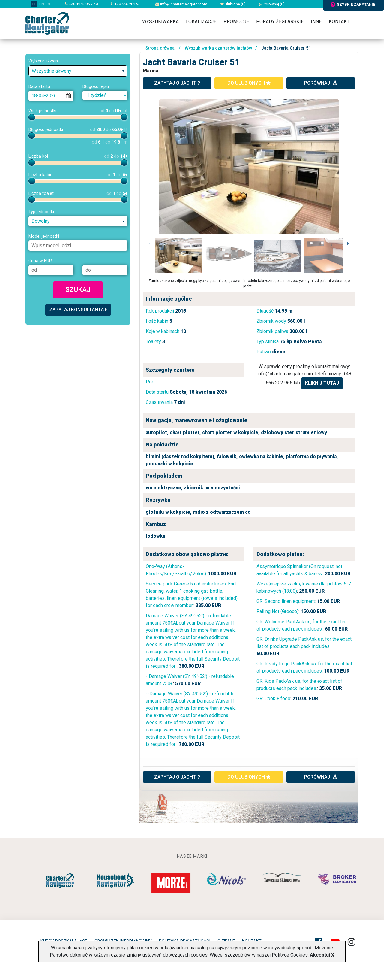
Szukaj (78, 289)
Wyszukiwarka (160, 21)
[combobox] (78, 71)
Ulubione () (233, 4)
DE (49, 4)
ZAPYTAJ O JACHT (177, 777)
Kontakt (339, 21)
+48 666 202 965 (127, 4)
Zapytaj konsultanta (78, 310)
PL (34, 4)
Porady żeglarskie (280, 21)
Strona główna (160, 48)
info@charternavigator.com (181, 4)
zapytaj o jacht (177, 83)
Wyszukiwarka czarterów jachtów (219, 48)
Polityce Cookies (290, 955)
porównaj (321, 83)
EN (42, 4)
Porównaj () (272, 4)
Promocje (236, 21)
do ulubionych (249, 83)
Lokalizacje (201, 21)
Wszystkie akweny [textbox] (52, 71)
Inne (316, 21)
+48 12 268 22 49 (81, 4)
